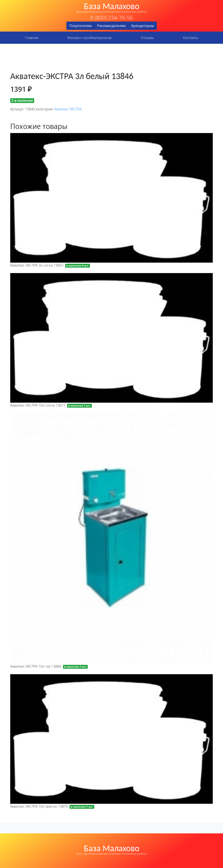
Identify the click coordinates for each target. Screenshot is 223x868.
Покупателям (80, 26)
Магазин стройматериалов (90, 38)
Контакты (191, 38)
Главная (32, 38)
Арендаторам (143, 26)
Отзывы (147, 38)
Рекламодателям (111, 26)
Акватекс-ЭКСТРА (68, 109)
